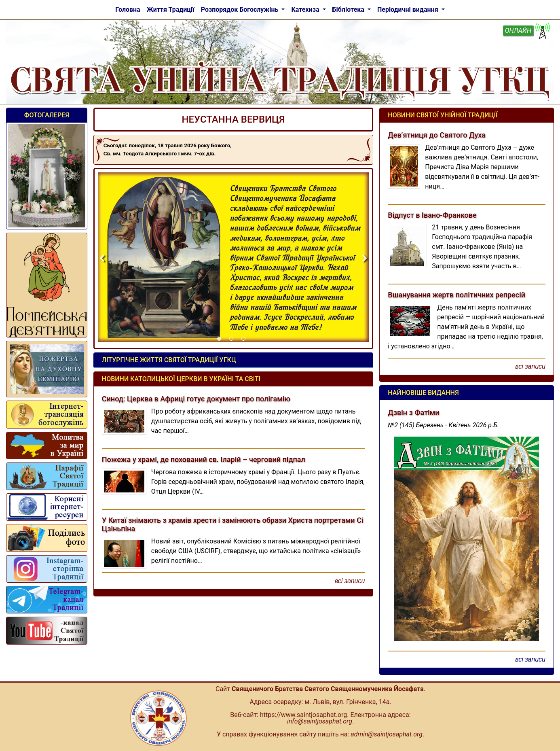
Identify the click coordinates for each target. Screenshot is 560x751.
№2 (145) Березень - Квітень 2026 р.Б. (443, 425)
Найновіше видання (423, 393)
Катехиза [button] (306, 10)
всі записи (350, 581)
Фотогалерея (47, 115)
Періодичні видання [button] (409, 10)
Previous (102, 259)
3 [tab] (245, 341)
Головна (128, 10)
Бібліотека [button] (349, 10)
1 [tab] (221, 341)
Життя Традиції (171, 10)
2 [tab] (233, 341)
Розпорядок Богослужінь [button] (241, 10)
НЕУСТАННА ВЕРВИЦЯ (234, 119)
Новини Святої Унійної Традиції (443, 115)
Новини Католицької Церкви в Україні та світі (181, 379)
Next (365, 259)
